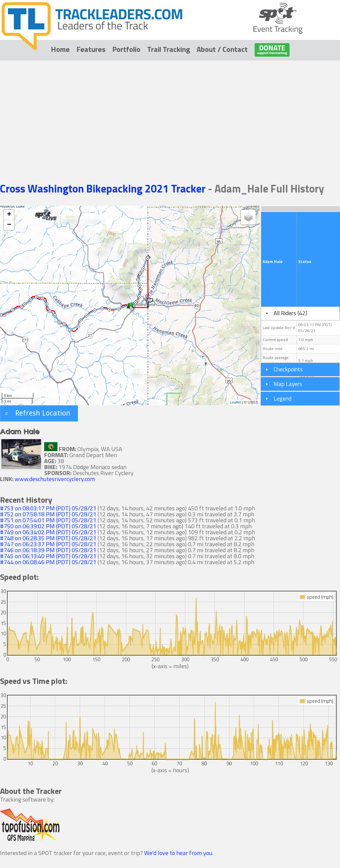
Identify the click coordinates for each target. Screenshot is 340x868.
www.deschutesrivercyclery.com (55, 479)
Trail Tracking (169, 49)
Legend (283, 398)
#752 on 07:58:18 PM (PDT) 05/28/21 (48, 514)
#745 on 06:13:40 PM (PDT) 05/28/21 (48, 556)
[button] (39, 413)
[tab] (300, 313)
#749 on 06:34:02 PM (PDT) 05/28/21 (48, 532)
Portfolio (126, 49)
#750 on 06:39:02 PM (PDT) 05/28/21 (48, 526)
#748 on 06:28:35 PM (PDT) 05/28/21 (48, 538)
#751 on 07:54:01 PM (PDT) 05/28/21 (48, 520)
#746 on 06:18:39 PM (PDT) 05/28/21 (48, 550)
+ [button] (9, 215)
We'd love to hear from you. (179, 853)
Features (91, 49)
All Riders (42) (290, 313)
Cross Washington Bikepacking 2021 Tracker (104, 188)
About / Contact (222, 49)
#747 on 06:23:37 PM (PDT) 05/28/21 (48, 544)
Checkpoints (288, 369)
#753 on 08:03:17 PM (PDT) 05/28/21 (48, 508)
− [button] (9, 225)
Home (60, 49)
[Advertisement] (170, 112)
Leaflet (236, 402)
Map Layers (288, 384)
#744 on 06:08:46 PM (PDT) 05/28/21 (48, 562)
